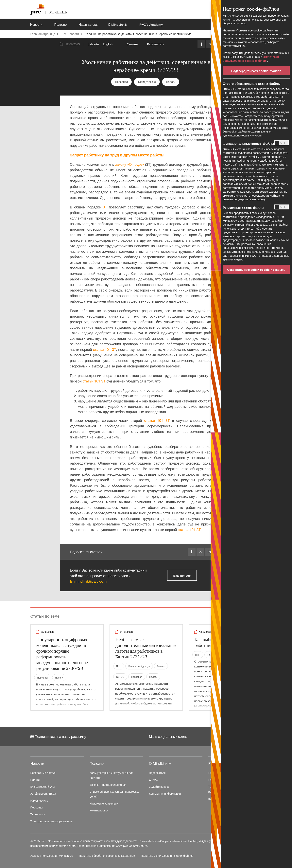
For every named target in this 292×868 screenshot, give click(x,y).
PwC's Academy (151, 25)
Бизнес (161, 666)
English (108, 44)
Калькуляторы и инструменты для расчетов (112, 775)
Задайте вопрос (159, 787)
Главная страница (43, 34)
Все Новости (70, 34)
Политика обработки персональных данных (107, 856)
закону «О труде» (129, 164)
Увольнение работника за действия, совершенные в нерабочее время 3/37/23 (139, 34)
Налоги (171, 82)
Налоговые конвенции (104, 803)
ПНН (119, 666)
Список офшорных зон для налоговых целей (114, 794)
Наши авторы (88, 25)
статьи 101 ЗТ (104, 349)
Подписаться (157, 773)
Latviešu (93, 44)
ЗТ (105, 207)
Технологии (38, 814)
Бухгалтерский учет (43, 787)
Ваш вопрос (182, 576)
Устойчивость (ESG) (43, 794)
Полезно (61, 25)
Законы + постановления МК (108, 785)
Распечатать (156, 44)
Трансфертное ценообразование (52, 821)
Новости (37, 25)
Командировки (99, 810)
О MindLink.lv (118, 25)
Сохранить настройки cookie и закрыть (256, 270)
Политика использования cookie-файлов (167, 856)
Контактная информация (165, 794)
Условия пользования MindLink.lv (52, 856)
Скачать (132, 44)
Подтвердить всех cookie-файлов (256, 71)
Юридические (147, 82)
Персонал (121, 82)
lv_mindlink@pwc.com (88, 581)
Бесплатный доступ (139, 666)
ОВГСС (120, 677)
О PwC (154, 780)
